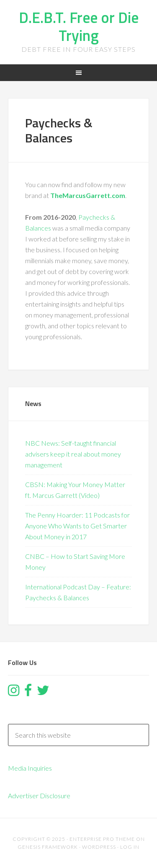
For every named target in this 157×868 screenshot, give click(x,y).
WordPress (99, 847)
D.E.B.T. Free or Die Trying (79, 26)
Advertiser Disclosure (39, 796)
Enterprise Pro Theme (102, 839)
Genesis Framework (48, 847)
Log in (130, 847)
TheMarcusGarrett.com (88, 195)
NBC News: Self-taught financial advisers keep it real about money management (73, 454)
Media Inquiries (30, 768)
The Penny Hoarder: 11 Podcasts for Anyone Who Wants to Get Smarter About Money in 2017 (77, 526)
